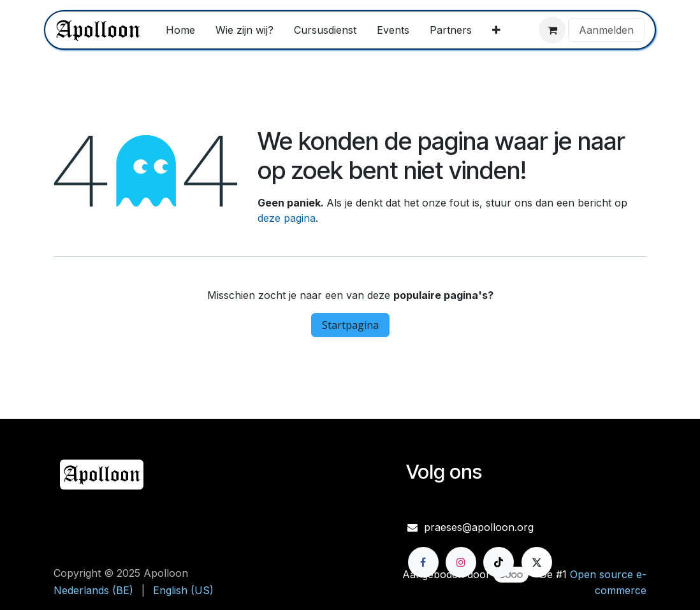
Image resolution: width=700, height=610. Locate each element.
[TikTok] (499, 562)
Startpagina (350, 325)
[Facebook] (423, 562)
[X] (537, 562)
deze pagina (287, 218)
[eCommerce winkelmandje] (552, 30)
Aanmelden (606, 30)
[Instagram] (461, 562)
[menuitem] (180, 30)
